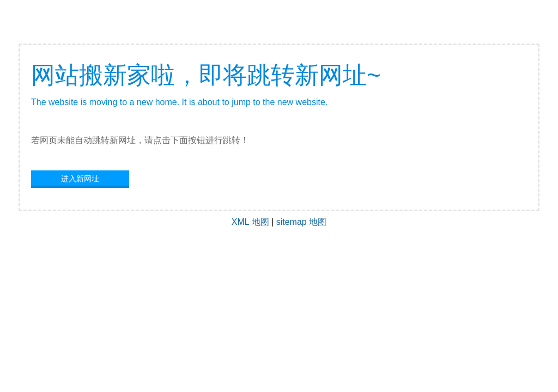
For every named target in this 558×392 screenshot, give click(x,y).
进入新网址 (80, 179)
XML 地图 (250, 222)
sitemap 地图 (301, 222)
